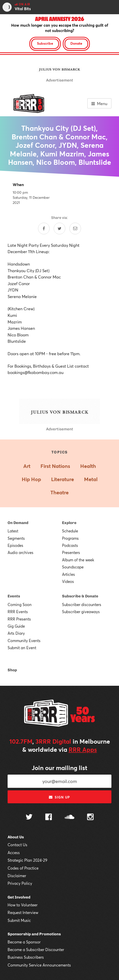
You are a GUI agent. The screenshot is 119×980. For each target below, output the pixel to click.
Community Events (24, 641)
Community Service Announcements (39, 965)
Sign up (59, 797)
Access (14, 853)
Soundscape (73, 567)
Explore (69, 523)
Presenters (71, 552)
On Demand (18, 523)
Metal (91, 479)
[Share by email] (75, 228)
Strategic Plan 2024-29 (27, 860)
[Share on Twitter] (59, 228)
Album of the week (78, 560)
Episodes (15, 545)
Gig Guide (16, 626)
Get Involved (19, 897)
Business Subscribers (26, 957)
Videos (68, 581)
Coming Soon (20, 605)
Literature (63, 479)
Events (14, 596)
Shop (12, 670)
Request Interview (23, 912)
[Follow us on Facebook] (49, 818)
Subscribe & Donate (80, 596)
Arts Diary (16, 633)
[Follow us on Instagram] (90, 818)
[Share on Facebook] (44, 228)
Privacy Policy (20, 883)
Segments (16, 538)
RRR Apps (83, 749)
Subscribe (45, 43)
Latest (13, 531)
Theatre (59, 492)
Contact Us (17, 845)
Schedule (70, 531)
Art (27, 466)
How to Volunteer (23, 905)
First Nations (55, 466)
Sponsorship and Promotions (34, 934)
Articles (68, 574)
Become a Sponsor (24, 942)
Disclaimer (17, 876)
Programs (70, 538)
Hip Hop (31, 479)
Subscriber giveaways (81, 612)
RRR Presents (19, 619)
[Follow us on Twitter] (29, 817)
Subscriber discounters (82, 605)
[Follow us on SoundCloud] (70, 817)
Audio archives (21, 552)
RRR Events (18, 612)
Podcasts (70, 545)
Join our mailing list (59, 768)
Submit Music (19, 920)
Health (88, 466)
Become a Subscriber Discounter (36, 950)
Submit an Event (22, 648)
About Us (16, 837)
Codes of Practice (23, 868)
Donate (76, 43)
